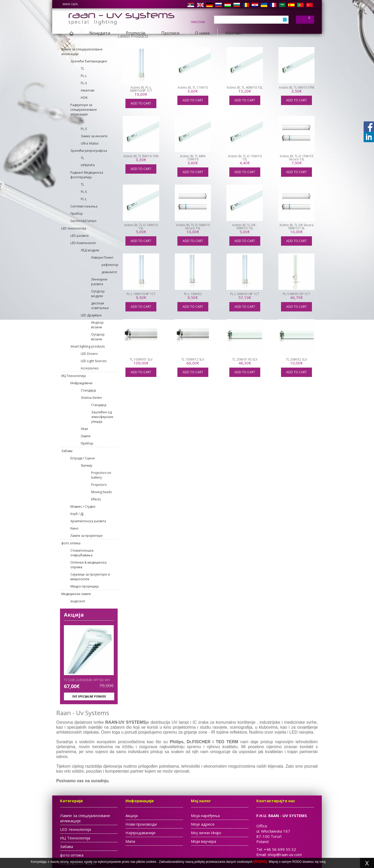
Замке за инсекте (94, 136)
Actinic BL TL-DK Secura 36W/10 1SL (296, 227)
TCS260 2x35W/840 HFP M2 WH (87, 680)
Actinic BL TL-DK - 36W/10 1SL (245, 227)
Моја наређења (205, 815)
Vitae (84, 429)
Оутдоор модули (98, 294)
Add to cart (141, 103)
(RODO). (261, 862)
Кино (74, 528)
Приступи (198, 22)
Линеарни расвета (99, 282)
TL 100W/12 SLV (193, 359)
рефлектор (110, 265)
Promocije (136, 33)
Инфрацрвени (81, 383)
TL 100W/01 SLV (141, 359)
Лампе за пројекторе (86, 536)
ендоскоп (78, 601)
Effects (96, 499)
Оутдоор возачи (98, 337)
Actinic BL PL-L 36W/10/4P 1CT (141, 89)
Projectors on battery (101, 475)
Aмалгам (88, 90)
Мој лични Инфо (206, 833)
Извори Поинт (102, 257)
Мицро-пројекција (85, 586)
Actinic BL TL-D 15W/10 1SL (245, 158)
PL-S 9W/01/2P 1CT (296, 294)
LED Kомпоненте (83, 243)
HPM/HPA (88, 165)
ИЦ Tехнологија (74, 376)
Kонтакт (234, 33)
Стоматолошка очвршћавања (82, 553)
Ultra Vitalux (90, 143)
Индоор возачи (97, 325)
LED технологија (74, 228)
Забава (67, 451)
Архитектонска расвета (88, 521)
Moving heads (101, 492)
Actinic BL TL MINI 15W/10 (193, 158)
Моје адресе (203, 824)
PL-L (84, 76)
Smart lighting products (88, 346)
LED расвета (79, 236)
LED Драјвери (91, 315)
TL (82, 68)
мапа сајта (70, 4)
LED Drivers (89, 354)
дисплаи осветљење (100, 306)
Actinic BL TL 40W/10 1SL (245, 87)
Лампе (86, 436)
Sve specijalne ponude (89, 696)
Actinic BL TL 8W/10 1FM (141, 156)
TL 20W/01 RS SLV (245, 359)
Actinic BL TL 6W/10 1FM (296, 87)
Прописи (170, 33)
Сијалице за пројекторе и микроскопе (90, 577)
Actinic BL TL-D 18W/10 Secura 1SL (193, 227)
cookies (151, 862)
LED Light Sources (94, 361)
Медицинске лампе (76, 594)
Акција (74, 615)
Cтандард (88, 390)
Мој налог (201, 801)
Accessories (90, 368)
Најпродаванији (140, 833)
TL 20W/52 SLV (296, 359)
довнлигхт (109, 272)
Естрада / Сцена (82, 458)
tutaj (322, 862)
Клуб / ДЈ (77, 514)
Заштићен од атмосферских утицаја (102, 417)
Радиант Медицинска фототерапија (87, 175)
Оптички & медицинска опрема (88, 565)
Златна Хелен (91, 398)
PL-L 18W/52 (193, 294)
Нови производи (141, 824)
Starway (86, 465)
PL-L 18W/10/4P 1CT (141, 294)
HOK (84, 98)
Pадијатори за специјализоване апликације (84, 110)
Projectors (99, 485)
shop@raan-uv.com (285, 854)
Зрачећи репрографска (89, 151)
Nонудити (100, 33)
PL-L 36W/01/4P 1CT (245, 294)
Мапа (130, 841)
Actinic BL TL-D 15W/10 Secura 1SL (296, 158)
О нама (202, 33)
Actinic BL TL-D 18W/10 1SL (141, 227)
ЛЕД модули (90, 250)
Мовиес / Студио (83, 507)
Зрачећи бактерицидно (89, 61)
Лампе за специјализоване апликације (82, 52)
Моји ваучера (203, 841)
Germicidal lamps (83, 221)
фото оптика (71, 543)
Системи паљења (84, 206)
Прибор (77, 214)
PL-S (84, 83)
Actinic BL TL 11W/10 (193, 87)
